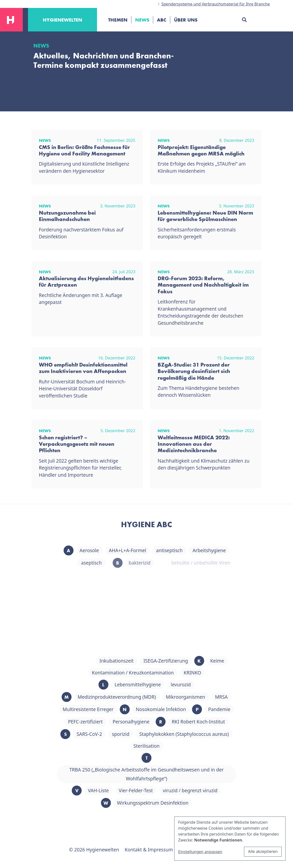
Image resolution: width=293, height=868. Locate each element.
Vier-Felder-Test (153, 791)
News (142, 20)
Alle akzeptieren (263, 851)
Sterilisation (163, 746)
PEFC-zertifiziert (102, 722)
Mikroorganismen (202, 697)
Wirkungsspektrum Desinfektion (170, 803)
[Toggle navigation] (107, 37)
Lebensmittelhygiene (155, 685)
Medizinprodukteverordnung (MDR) (134, 697)
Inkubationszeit (134, 661)
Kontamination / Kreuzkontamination (150, 673)
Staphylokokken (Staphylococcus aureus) (201, 734)
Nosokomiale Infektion (178, 709)
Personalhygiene (148, 722)
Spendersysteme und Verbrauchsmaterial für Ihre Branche (216, 4)
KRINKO (209, 673)
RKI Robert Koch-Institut (215, 722)
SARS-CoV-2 (106, 734)
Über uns (186, 20)
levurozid (198, 685)
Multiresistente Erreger (105, 709)
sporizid (138, 734)
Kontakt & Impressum (149, 850)
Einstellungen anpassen (200, 852)
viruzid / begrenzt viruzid (207, 791)
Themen (118, 20)
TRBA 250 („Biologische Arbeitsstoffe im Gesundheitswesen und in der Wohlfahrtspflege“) (164, 774)
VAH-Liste (115, 791)
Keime (234, 661)
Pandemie (236, 709)
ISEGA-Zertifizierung (183, 661)
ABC (162, 20)
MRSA (238, 697)
